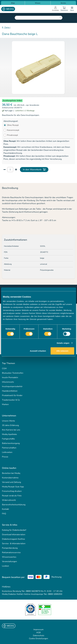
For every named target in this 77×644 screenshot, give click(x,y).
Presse (5, 457)
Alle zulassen (62, 351)
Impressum (38, 630)
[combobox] (39, 18)
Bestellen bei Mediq (11, 473)
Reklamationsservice (11, 552)
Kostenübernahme (10, 478)
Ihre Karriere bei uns (11, 430)
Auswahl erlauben (38, 351)
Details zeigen (63, 343)
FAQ (4, 514)
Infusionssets (8, 382)
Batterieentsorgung (11, 443)
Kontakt (5, 509)
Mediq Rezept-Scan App (13, 487)
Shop (13, 3)
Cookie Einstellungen (38, 639)
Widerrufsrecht (9, 500)
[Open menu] (72, 9)
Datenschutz (39, 636)
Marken (5, 404)
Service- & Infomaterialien (14, 544)
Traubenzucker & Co (11, 400)
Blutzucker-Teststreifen (13, 373)
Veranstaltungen (9, 561)
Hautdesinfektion (10, 391)
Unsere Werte (8, 421)
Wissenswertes (9, 557)
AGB (38, 633)
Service (63, 3)
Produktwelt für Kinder (12, 395)
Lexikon (5, 566)
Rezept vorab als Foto (12, 496)
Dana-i (7, 27)
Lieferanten (7, 452)
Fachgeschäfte (8, 439)
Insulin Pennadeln (10, 377)
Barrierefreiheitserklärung (14, 505)
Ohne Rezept (13, 125)
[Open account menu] (55, 9)
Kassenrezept (13, 130)
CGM (4, 368)
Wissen (38, 3)
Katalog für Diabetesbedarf (14, 530)
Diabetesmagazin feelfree (13, 539)
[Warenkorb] (64, 9)
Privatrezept (12, 135)
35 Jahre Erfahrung (10, 425)
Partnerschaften (9, 448)
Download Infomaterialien (14, 535)
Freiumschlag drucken (12, 491)
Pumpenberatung (10, 548)
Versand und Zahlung (11, 482)
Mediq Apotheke (9, 434)
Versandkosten (34, 105)
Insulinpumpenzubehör (12, 386)
